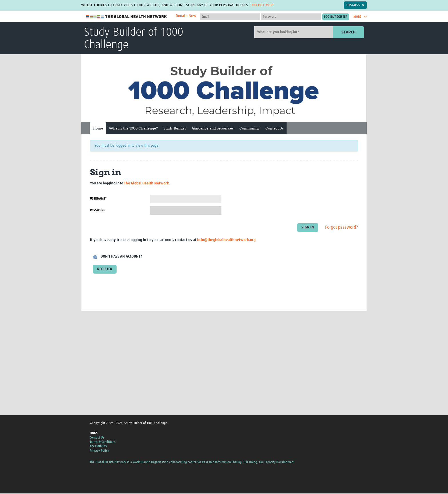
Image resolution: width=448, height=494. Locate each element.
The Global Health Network (127, 17)
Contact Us (275, 128)
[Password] (291, 17)
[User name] (230, 17)
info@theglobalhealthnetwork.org (226, 240)
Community (250, 128)
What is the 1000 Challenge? (133, 128)
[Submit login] (336, 17)
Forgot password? (342, 227)
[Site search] (294, 32)
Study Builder (175, 128)
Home (98, 128)
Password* (98, 210)
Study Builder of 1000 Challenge (134, 39)
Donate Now (186, 16)
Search (348, 32)
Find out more (262, 5)
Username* (98, 199)
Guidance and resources (213, 128)
